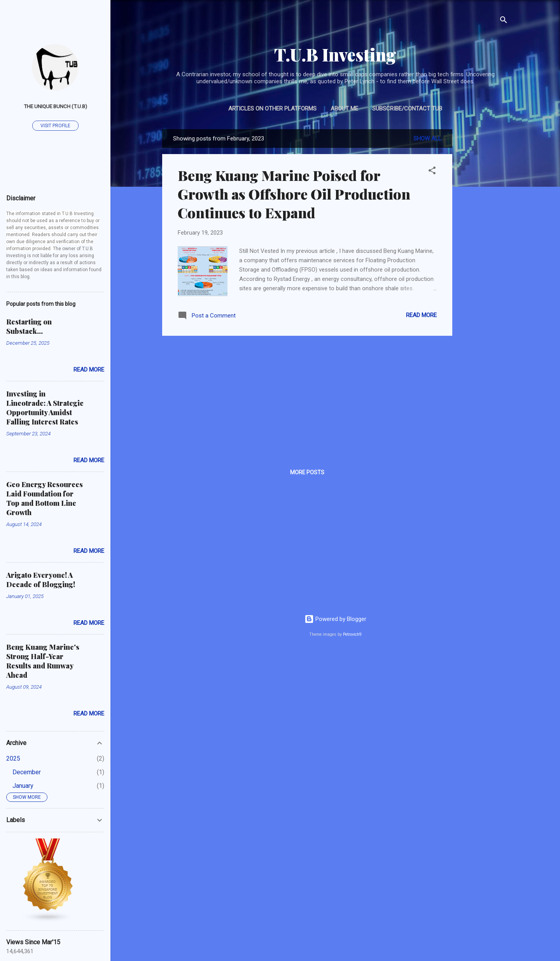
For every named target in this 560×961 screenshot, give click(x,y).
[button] (432, 172)
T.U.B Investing (335, 54)
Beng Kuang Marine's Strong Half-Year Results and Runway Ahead (43, 661)
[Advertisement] (483, 246)
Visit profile (55, 126)
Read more (421, 315)
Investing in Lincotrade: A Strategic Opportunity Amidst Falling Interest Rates (45, 408)
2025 (13, 758)
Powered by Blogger (335, 619)
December (27, 772)
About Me (344, 109)
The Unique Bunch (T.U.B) (55, 106)
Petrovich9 (352, 634)
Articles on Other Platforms (272, 109)
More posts (307, 472)
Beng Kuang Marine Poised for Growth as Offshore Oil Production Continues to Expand (294, 194)
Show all (427, 139)
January (23, 786)
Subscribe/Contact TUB (407, 109)
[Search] (504, 21)
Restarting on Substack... (29, 326)
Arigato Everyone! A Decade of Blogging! (41, 580)
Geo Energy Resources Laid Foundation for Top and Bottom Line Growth (45, 498)
